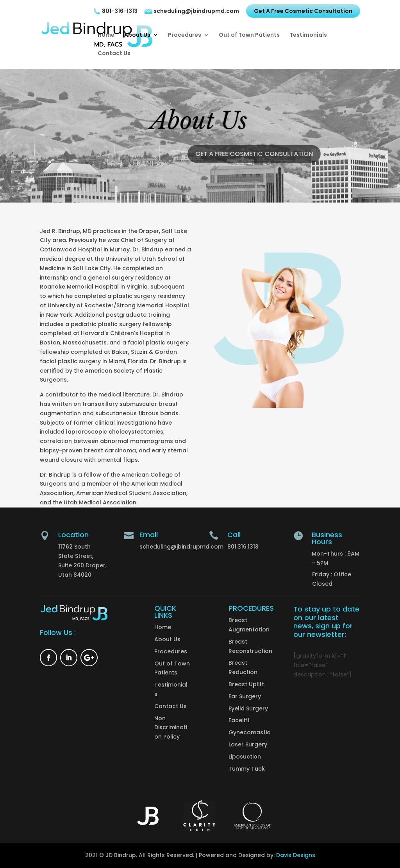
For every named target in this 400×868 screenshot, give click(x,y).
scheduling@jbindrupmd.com (192, 11)
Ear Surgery (245, 696)
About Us (137, 35)
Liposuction (245, 757)
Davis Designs (296, 855)
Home (106, 35)
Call (234, 535)
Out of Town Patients (249, 35)
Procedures (185, 35)
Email (149, 535)
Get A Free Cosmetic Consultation (303, 11)
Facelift (239, 720)
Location (73, 535)
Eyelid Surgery (248, 708)
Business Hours (327, 538)
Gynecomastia (250, 732)
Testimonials (308, 35)
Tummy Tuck (247, 769)
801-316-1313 (115, 11)
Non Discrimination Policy (171, 728)
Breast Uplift (246, 684)
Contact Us (114, 54)
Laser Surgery (248, 744)
